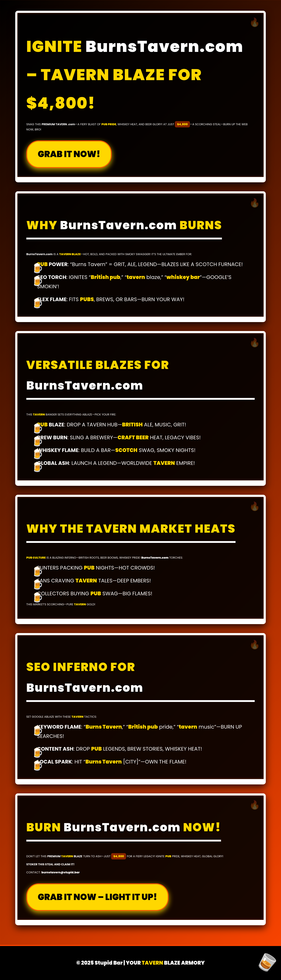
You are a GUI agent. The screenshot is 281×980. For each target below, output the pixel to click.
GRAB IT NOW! (69, 154)
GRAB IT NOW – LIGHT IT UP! (97, 897)
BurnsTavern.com (164, 46)
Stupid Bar (109, 963)
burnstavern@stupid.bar (60, 872)
